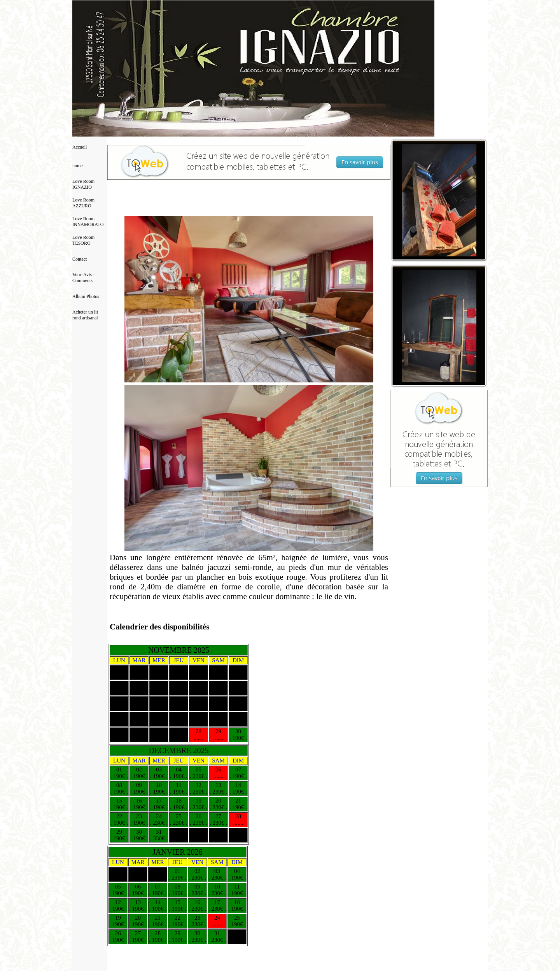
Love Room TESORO (83, 240)
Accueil (80, 147)
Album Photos (86, 296)
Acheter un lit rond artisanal (85, 315)
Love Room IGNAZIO (83, 184)
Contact (80, 259)
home (78, 166)
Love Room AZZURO (83, 203)
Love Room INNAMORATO (88, 222)
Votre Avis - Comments (83, 278)
